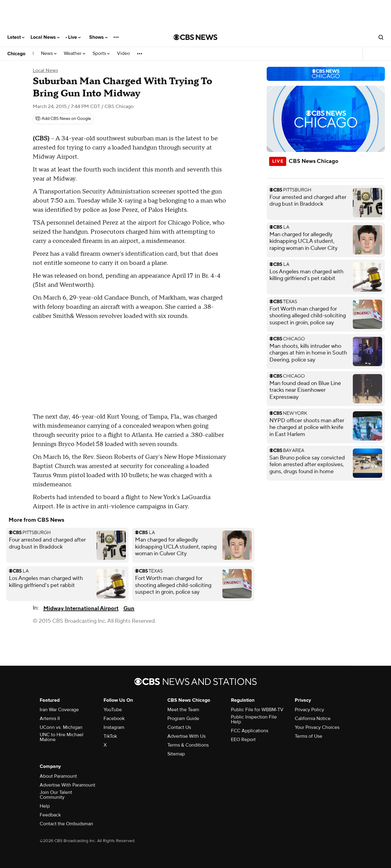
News (49, 54)
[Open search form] (381, 37)
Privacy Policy (309, 710)
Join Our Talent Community (56, 795)
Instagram (114, 727)
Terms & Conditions (188, 745)
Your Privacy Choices (317, 727)
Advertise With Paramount (68, 785)
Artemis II (50, 719)
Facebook (114, 719)
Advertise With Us (186, 736)
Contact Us (179, 727)
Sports (101, 54)
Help (45, 806)
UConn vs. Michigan (61, 727)
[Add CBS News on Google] (63, 119)
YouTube (113, 710)
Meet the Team (183, 710)
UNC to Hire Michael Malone (62, 737)
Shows (98, 37)
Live (74, 37)
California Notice (313, 719)
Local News (45, 37)
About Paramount (58, 776)
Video (123, 54)
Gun (129, 609)
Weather (75, 54)
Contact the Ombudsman (66, 824)
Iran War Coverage (59, 710)
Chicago (16, 54)
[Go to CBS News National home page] (195, 37)
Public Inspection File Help (254, 719)
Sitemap (176, 754)
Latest (16, 37)
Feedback (50, 815)
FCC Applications (250, 731)
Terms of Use (309, 736)
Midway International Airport (81, 609)
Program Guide (183, 719)
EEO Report (243, 740)
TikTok (110, 736)
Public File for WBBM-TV (257, 710)
